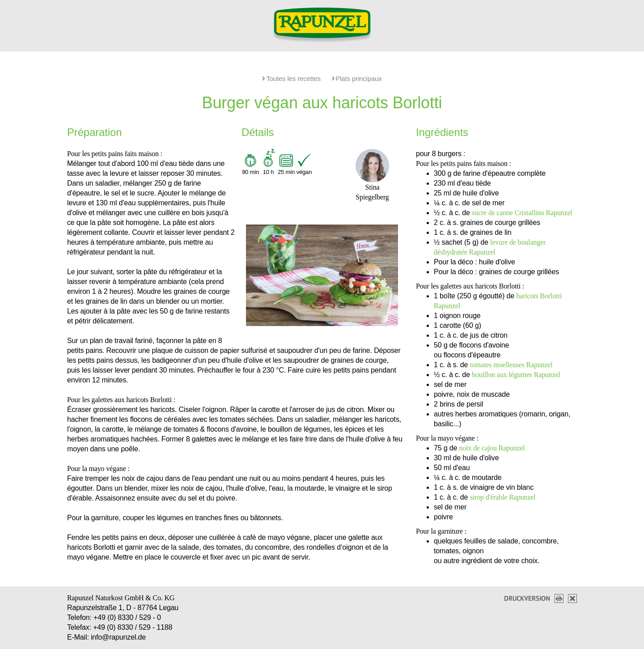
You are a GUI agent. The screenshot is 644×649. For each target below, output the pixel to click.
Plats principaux (357, 78)
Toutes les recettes (291, 78)
